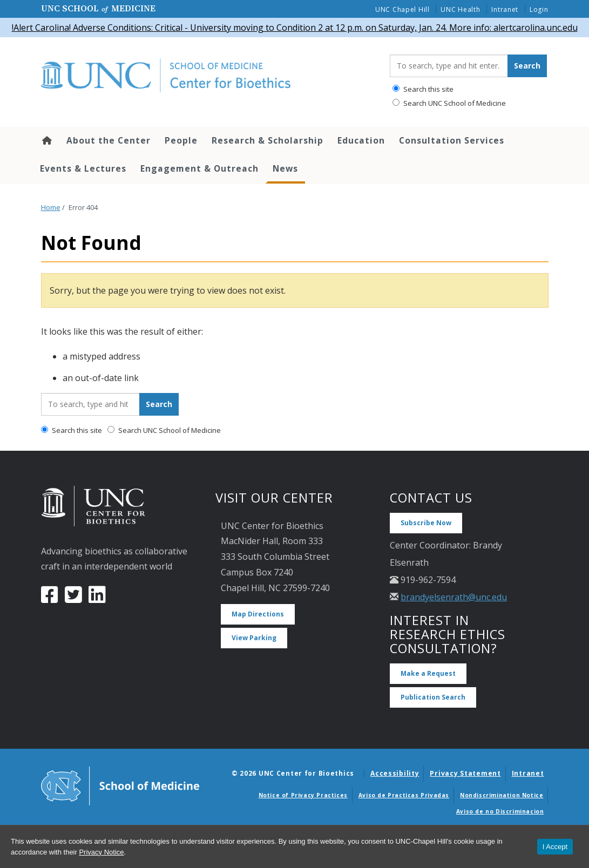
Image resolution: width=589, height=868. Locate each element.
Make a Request (428, 673)
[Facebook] (50, 599)
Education (361, 140)
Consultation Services (452, 140)
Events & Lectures (83, 168)
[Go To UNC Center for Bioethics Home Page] (208, 76)
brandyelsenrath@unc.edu (454, 597)
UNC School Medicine (98, 8)
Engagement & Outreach (199, 168)
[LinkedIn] (97, 599)
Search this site (423, 89)
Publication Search (433, 697)
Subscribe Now (426, 523)
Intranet (505, 9)
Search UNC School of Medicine (449, 103)
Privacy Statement (465, 773)
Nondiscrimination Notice (502, 795)
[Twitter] (73, 599)
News (285, 168)
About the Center (109, 140)
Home (46, 140)
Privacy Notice (101, 852)
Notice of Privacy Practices (303, 795)
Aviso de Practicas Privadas (404, 795)
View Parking (254, 638)
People (181, 140)
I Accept (555, 847)
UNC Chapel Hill (402, 9)
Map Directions (258, 614)
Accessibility (395, 773)
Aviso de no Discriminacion (500, 811)
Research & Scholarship (268, 140)
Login (539, 9)
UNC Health (460, 9)
